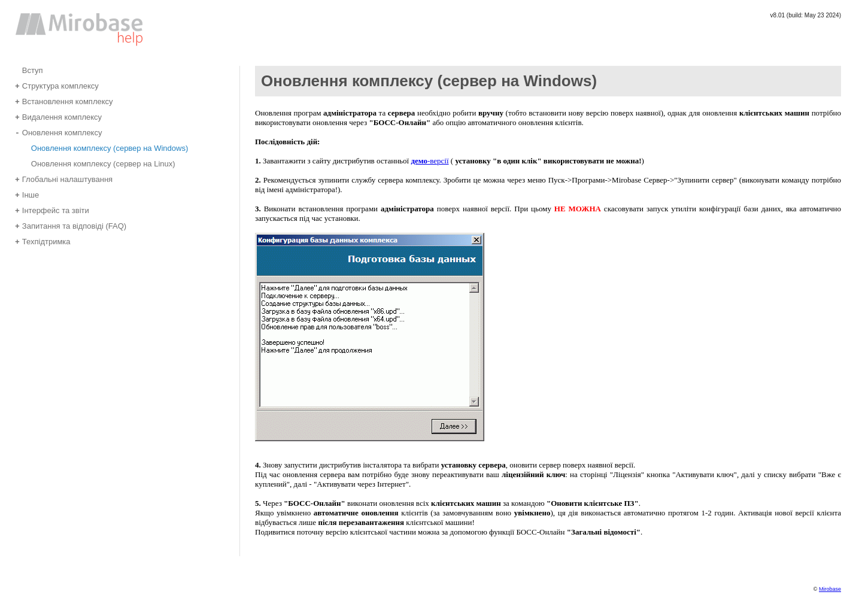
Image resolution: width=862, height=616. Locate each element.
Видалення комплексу (58, 116)
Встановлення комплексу (64, 101)
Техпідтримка (43, 241)
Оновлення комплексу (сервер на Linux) (100, 163)
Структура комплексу (57, 85)
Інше (27, 194)
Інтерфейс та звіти (52, 210)
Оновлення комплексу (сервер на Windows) (106, 148)
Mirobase (830, 589)
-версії (430, 161)
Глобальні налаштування (64, 179)
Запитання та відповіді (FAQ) (71, 225)
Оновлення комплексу (58, 132)
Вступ (29, 70)
